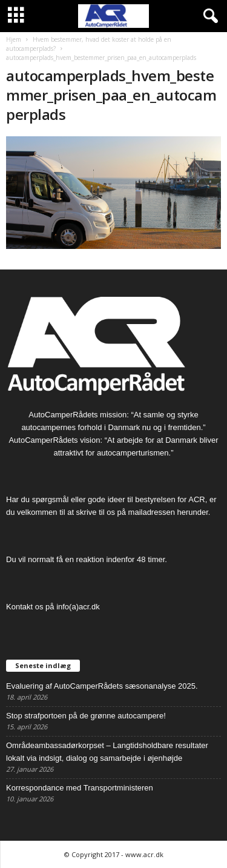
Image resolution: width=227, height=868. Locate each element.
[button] (208, 16)
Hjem (14, 39)
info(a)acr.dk (78, 607)
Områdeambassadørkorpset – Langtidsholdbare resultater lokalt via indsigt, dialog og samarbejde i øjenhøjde (107, 752)
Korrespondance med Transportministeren (80, 788)
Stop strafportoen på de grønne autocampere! (86, 716)
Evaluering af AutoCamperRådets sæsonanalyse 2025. (102, 686)
